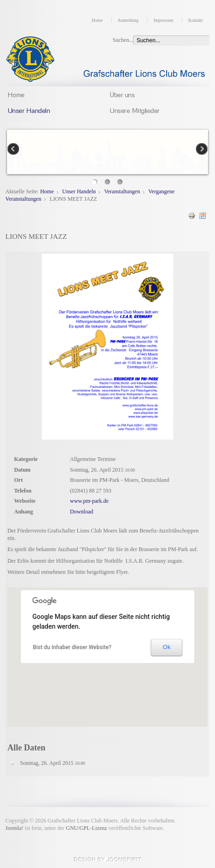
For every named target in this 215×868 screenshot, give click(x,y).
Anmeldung (128, 20)
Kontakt (196, 20)
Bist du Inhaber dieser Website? (72, 647)
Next (201, 150)
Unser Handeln (29, 110)
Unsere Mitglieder (134, 110)
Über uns (122, 94)
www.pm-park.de (89, 501)
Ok (167, 647)
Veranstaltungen (122, 191)
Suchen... (123, 40)
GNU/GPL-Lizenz (87, 828)
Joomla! (15, 828)
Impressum (164, 20)
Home (97, 20)
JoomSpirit (107, 859)
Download (81, 512)
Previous (14, 150)
